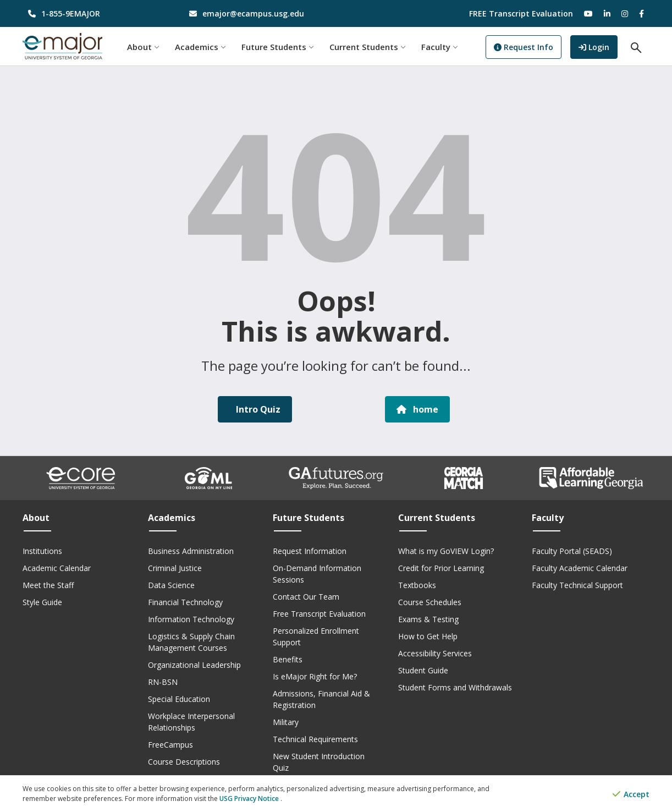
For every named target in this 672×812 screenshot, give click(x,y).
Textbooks (417, 585)
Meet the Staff (48, 585)
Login (598, 46)
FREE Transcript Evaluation (521, 13)
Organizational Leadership (194, 665)
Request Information (310, 551)
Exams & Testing (428, 619)
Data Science (171, 585)
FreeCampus (170, 745)
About (143, 47)
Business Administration (191, 551)
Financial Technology (185, 602)
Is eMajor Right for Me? (315, 676)
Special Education (179, 699)
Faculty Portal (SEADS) (572, 551)
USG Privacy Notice (250, 799)
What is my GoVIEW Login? (446, 551)
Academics (200, 47)
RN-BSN (163, 682)
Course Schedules (430, 602)
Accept (631, 794)
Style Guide (42, 602)
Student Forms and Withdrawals (455, 687)
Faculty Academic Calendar (580, 568)
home (417, 409)
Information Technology (191, 619)
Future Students (277, 47)
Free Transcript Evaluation (319, 614)
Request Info (524, 47)
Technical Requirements (315, 739)
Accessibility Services (435, 653)
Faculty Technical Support (577, 585)
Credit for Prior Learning (441, 568)
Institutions (42, 551)
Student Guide (423, 670)
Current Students (367, 47)
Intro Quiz (257, 409)
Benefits (288, 659)
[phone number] (95, 13)
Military (286, 722)
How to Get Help (428, 636)
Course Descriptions (184, 762)
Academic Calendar (57, 568)
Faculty (439, 47)
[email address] (256, 13)
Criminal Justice (175, 568)
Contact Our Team (306, 597)
